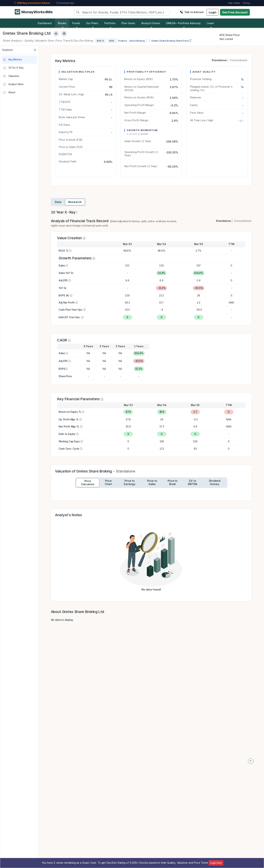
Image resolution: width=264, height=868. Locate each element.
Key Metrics (12, 60)
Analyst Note (13, 84)
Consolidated (238, 60)
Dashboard (45, 23)
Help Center (234, 3)
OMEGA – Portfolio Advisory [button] (183, 23)
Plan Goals (128, 23)
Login (213, 12)
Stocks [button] (62, 23)
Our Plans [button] (92, 23)
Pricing (246, 3)
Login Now (216, 863)
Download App (65, 3)
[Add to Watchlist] (56, 34)
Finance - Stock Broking (131, 41)
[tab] (88, 483)
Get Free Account (235, 12)
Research (75, 202)
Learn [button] (210, 23)
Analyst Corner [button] (151, 23)
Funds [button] (76, 23)
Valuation (11, 76)
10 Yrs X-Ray (13, 68)
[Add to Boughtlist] (64, 34)
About (9, 93)
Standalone (219, 60)
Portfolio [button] (110, 23)
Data (58, 202)
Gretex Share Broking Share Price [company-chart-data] (171, 41)
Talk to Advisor (192, 12)
